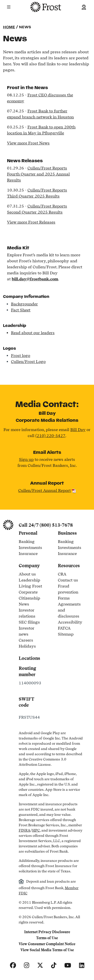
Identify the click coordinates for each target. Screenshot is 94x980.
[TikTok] (54, 965)
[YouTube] (68, 965)
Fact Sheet (21, 310)
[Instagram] (27, 965)
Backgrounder (24, 304)
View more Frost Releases (31, 222)
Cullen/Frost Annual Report (45, 491)
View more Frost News (28, 143)
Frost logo (21, 356)
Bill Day (78, 430)
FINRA (25, 830)
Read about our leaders (33, 333)
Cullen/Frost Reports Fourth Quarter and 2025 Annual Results (38, 174)
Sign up (26, 459)
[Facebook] (13, 965)
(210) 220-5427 (50, 436)
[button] (9, 7)
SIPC (36, 830)
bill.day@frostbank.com (35, 279)
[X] (40, 965)
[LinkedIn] (82, 965)
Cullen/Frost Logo (28, 362)
